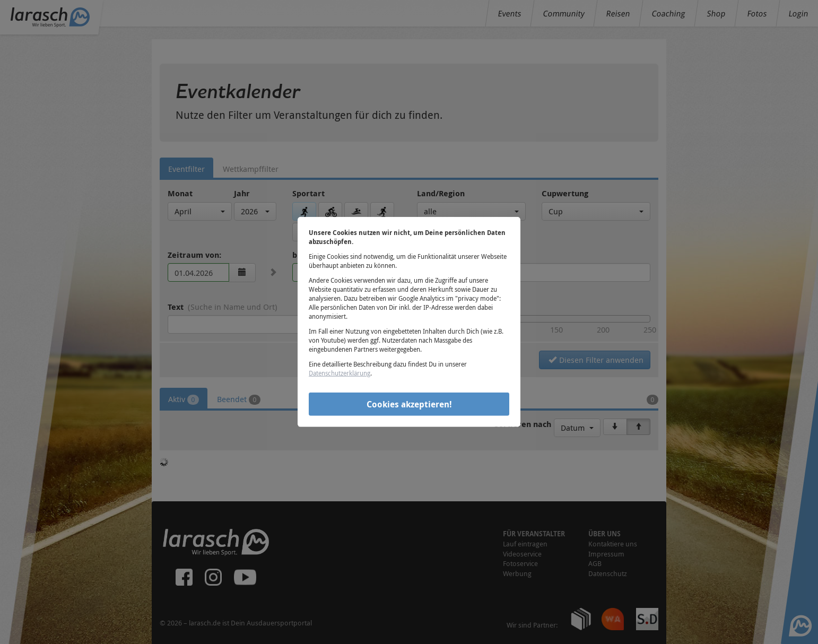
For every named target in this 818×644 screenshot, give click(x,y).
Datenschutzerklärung (340, 373)
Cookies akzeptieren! (409, 404)
